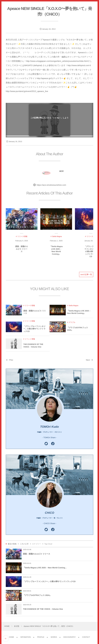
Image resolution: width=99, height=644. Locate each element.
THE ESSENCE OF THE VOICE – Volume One (43, 609)
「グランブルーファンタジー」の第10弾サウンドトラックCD (49, 581)
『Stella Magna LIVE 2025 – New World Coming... (45, 568)
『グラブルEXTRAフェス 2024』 (37, 595)
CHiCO (49, 513)
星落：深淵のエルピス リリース (37, 554)
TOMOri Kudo (50, 427)
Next (90, 360)
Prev (9, 360)
